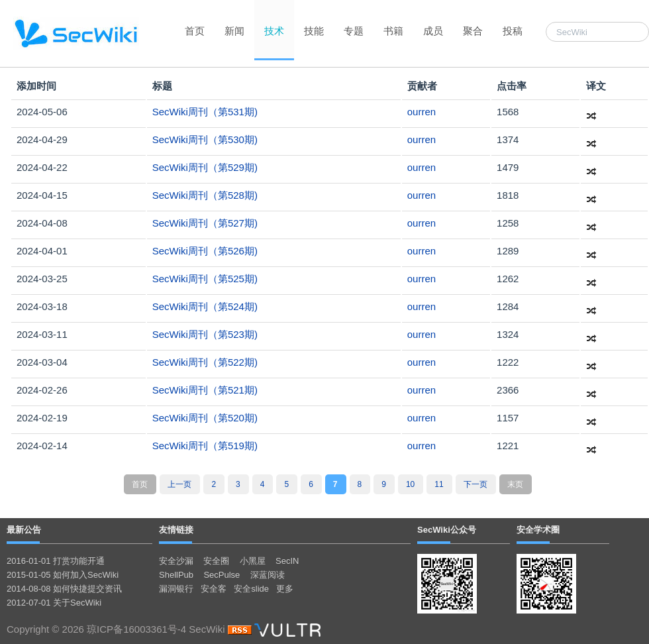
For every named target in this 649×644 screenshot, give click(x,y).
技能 (314, 31)
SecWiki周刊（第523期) (205, 334)
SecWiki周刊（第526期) (205, 251)
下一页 (475, 484)
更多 (285, 589)
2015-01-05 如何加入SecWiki (63, 575)
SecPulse (222, 575)
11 (439, 484)
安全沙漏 (176, 561)
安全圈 (216, 561)
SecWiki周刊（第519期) (205, 446)
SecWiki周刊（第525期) (205, 279)
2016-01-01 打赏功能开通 (56, 561)
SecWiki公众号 (447, 530)
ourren (422, 112)
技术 (274, 31)
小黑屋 (253, 561)
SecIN (287, 561)
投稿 (513, 31)
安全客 (214, 589)
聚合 (473, 31)
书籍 (393, 31)
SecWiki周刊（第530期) (205, 139)
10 (410, 484)
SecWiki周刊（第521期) (205, 390)
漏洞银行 (176, 589)
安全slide (251, 589)
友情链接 (176, 530)
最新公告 (24, 530)
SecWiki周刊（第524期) (205, 306)
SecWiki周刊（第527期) (205, 223)
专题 (354, 31)
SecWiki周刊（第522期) (205, 362)
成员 (433, 31)
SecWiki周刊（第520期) (205, 418)
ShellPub (176, 575)
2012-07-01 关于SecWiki (54, 603)
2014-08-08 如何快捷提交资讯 (64, 589)
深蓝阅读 (268, 575)
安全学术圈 (538, 530)
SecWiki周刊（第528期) (205, 195)
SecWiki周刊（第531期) (205, 112)
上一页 (179, 484)
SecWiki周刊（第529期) (205, 167)
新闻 (234, 31)
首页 (195, 31)
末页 (515, 484)
